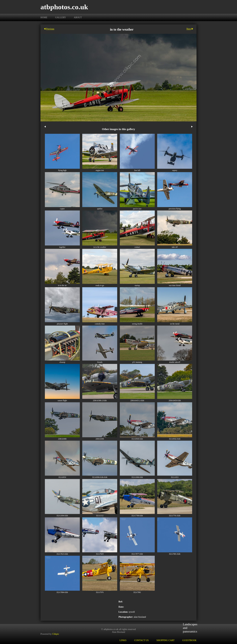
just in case (137, 209)
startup (137, 286)
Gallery (60, 17)
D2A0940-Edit (137, 439)
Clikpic (56, 634)
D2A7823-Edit (62, 554)
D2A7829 (100, 554)
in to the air (62, 286)
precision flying (175, 209)
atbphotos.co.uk (64, 7)
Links (123, 640)
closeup (62, 362)
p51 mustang (137, 362)
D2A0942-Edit (175, 439)
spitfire (100, 209)
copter (62, 209)
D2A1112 (100, 516)
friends (100, 362)
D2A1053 (175, 477)
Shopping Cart (165, 640)
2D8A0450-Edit (175, 401)
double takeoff (175, 362)
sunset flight (62, 401)
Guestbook (189, 640)
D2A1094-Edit (62, 516)
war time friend (175, 286)
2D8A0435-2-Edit (137, 401)
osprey (175, 170)
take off (175, 247)
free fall (137, 170)
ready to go (100, 286)
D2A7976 (100, 592)
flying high (62, 170)
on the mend (175, 324)
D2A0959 (62, 477)
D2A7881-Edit (175, 554)
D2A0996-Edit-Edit (100, 477)
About (78, 17)
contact (137, 247)
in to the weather (100, 247)
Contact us (142, 640)
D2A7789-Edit (137, 516)
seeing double (137, 324)
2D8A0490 (62, 439)
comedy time (100, 324)
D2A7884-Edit (62, 592)
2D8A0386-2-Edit (100, 401)
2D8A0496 (100, 439)
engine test (100, 170)
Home (44, 17)
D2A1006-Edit (137, 477)
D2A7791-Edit (175, 516)
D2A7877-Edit (137, 554)
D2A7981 (137, 592)
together (62, 247)
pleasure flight (62, 324)
